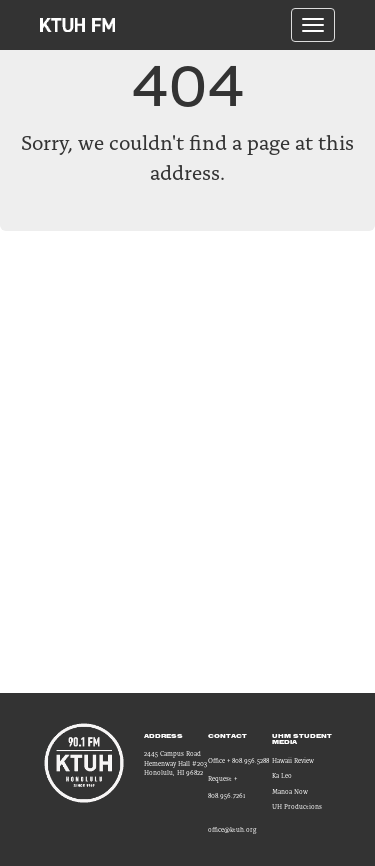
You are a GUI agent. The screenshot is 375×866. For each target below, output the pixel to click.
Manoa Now (290, 791)
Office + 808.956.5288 (238, 760)
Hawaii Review (293, 760)
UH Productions (297, 806)
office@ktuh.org (232, 829)
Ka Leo (282, 775)
